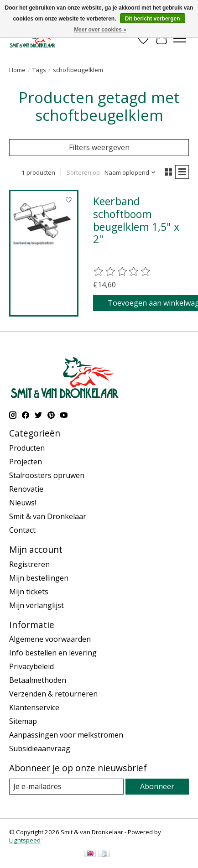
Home (17, 70)
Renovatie (26, 489)
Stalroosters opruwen (47, 475)
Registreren (29, 564)
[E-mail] (66, 787)
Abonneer (157, 786)
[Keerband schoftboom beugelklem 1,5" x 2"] (44, 224)
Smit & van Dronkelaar (48, 516)
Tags (39, 70)
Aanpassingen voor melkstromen (66, 735)
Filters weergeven (99, 147)
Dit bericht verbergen (153, 19)
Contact (22, 530)
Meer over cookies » (100, 30)
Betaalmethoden (38, 680)
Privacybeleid (31, 666)
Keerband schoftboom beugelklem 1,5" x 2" (136, 220)
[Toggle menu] (180, 39)
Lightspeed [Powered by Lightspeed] (25, 840)
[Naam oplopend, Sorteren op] (130, 172)
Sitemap (23, 721)
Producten (27, 448)
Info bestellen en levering (53, 653)
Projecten (26, 462)
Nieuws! (23, 503)
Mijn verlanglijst (36, 605)
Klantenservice (34, 707)
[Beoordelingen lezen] (122, 272)
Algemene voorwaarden (50, 639)
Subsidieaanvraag (40, 748)
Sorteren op (83, 172)
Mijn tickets (29, 592)
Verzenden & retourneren (53, 694)
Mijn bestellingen (39, 578)
